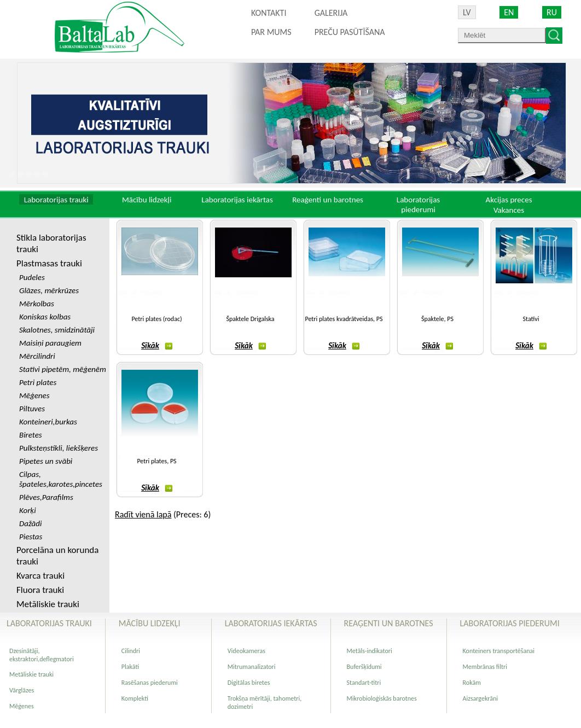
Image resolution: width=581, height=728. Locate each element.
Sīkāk (157, 346)
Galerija (331, 13)
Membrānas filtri (485, 667)
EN (509, 12)
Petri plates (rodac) (156, 319)
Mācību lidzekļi (147, 200)
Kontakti (269, 13)
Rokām (472, 683)
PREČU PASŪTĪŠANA (350, 32)
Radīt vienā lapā (143, 514)
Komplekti (135, 698)
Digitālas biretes (249, 683)
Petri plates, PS (156, 461)
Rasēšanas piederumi (150, 683)
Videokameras (246, 651)
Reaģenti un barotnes (328, 200)
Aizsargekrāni (481, 698)
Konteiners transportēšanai (499, 651)
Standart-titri (364, 683)
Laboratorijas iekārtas (237, 200)
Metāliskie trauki (48, 604)
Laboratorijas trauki (56, 200)
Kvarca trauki (40, 576)
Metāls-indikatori (370, 651)
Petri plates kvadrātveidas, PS (344, 319)
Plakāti (130, 667)
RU (552, 12)
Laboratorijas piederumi (418, 205)
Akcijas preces (509, 200)
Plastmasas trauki (49, 263)
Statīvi (531, 319)
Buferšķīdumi (364, 667)
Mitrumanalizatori (252, 667)
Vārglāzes (22, 690)
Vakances (509, 210)
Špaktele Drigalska (250, 319)
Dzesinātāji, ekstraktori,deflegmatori (42, 655)
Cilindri (131, 651)
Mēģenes (22, 706)
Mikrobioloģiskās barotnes (382, 698)
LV (467, 12)
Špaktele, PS (437, 319)
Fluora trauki (40, 590)
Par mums (271, 32)
